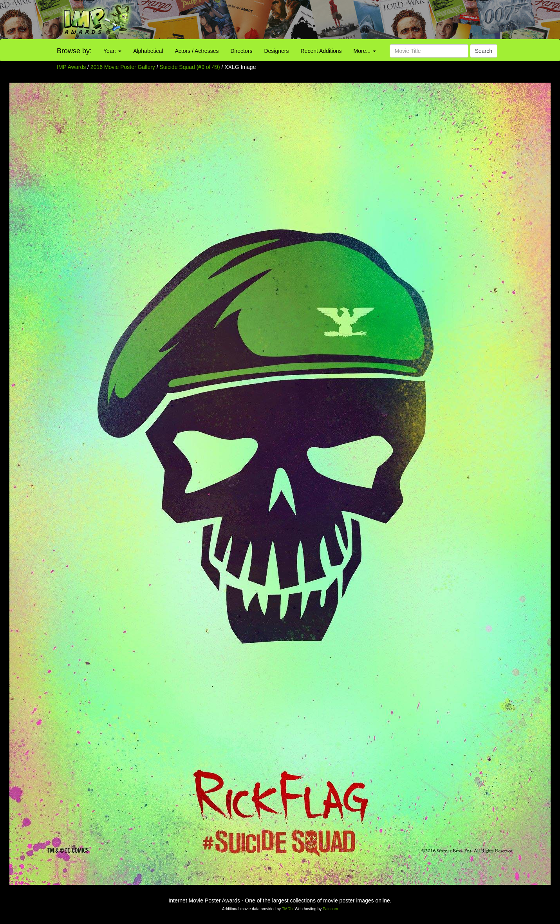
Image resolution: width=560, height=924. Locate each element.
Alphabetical (148, 51)
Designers (276, 51)
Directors (241, 51)
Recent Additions (321, 51)
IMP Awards (71, 67)
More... (365, 51)
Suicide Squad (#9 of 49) (190, 67)
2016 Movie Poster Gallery (123, 67)
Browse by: (74, 51)
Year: (112, 51)
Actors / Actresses (197, 51)
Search (484, 51)
